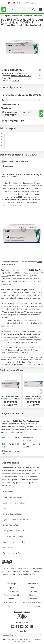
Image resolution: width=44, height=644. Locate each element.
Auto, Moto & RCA (10, 492)
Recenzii (8, 166)
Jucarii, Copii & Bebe (11, 525)
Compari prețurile (34, 312)
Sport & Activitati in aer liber (14, 542)
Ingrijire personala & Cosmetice (15, 520)
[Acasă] (2, 16)
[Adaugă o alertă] (40, 76)
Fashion (6, 508)
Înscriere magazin (33, 606)
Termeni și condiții (11, 595)
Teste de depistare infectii (10, 452)
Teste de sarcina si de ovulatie (33, 445)
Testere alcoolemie (12, 438)
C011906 (16, 81)
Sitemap (33, 595)
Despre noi (11, 588)
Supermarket (8, 547)
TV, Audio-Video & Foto (12, 553)
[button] (41, 392)
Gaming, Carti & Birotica (12, 514)
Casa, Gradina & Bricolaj (12, 497)
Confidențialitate (11, 591)
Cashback (33, 599)
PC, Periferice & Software (13, 536)
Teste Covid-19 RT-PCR (21, 76)
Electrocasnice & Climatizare (14, 503)
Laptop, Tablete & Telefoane (14, 531)
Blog (33, 588)
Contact (11, 606)
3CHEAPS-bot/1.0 (11, 602)
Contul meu (33, 591)
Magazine (11, 599)
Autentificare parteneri (33, 602)
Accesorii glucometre (28, 439)
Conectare (32, 3)
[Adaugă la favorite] (40, 70)
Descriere (8, 162)
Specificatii (23, 162)
